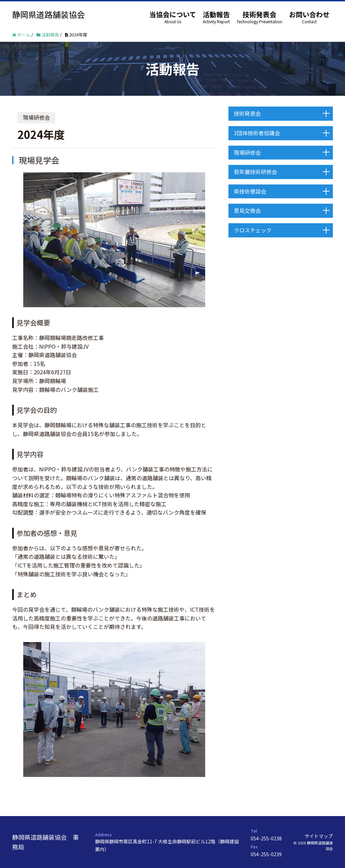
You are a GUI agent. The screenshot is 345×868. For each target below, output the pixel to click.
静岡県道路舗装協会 (49, 14)
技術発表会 (259, 14)
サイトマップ (319, 836)
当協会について (173, 14)
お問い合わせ (309, 14)
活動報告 (216, 14)
